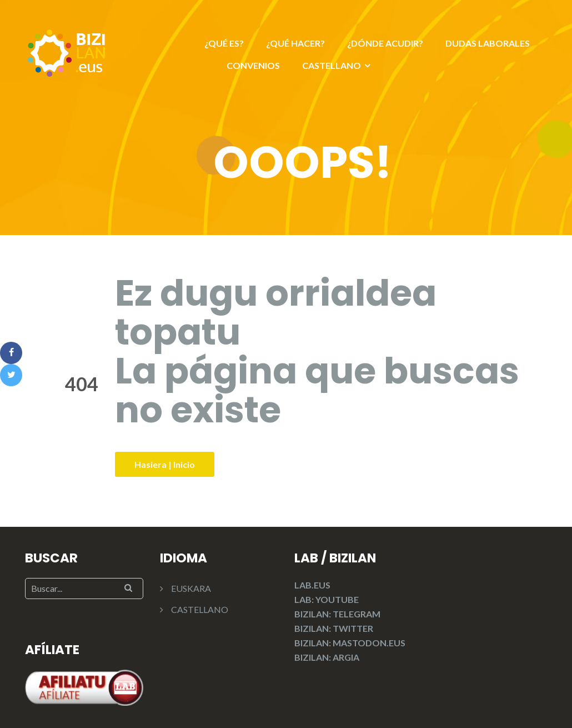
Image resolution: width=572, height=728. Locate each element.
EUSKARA (191, 588)
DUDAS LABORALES (488, 43)
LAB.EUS (312, 585)
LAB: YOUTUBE (327, 599)
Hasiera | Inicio (165, 464)
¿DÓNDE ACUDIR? (385, 43)
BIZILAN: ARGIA (327, 657)
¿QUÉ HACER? (295, 43)
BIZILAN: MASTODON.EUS (350, 643)
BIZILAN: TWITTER (334, 628)
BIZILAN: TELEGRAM (337, 614)
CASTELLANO (332, 65)
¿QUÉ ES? (224, 43)
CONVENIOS (253, 65)
